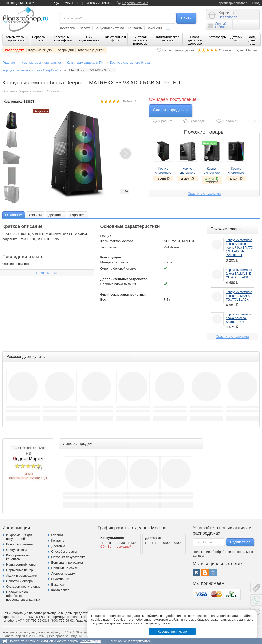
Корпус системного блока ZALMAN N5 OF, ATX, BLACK (239, 274)
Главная (9, 63)
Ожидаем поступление (23, 586)
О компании (60, 579)
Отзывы (53, 91)
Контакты (135, 28)
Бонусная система (109, 28)
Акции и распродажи (22, 575)
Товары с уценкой (91, 50)
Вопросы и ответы (20, 544)
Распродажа (15, 50)
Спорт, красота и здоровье (195, 40)
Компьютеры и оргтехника (16, 39)
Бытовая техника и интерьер (140, 40)
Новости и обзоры (20, 581)
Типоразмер (109, 247)
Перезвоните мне (135, 3)
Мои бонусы (120, 641)
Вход (256, 3)
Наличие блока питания (118, 284)
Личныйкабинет (217, 25)
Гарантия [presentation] (78, 215)
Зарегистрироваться (232, 3)
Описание (10, 91)
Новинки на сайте (65, 568)
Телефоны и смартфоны (63, 39)
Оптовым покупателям (68, 557)
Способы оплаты (64, 551)
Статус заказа (17, 550)
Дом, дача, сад (253, 40)
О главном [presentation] (14, 215)
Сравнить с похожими (204, 194)
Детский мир (236, 39)
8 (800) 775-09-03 (98, 3)
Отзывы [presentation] (35, 215)
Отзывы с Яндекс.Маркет (238, 50)
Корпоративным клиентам (18, 557)
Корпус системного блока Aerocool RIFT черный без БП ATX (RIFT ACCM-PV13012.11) (240, 248)
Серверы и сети (40, 39)
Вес (103, 300)
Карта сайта (60, 590)
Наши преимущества (178, 50)
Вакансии (154, 28)
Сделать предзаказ (171, 110)
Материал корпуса (114, 262)
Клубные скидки (41, 50)
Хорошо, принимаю (172, 631)
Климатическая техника (168, 39)
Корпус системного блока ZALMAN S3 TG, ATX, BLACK (239, 296)
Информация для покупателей (19, 537)
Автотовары (218, 37)
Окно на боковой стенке (118, 269)
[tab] (14, 215)
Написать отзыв (46, 273)
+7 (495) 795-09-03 (65, 3)
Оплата (85, 28)
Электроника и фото (115, 39)
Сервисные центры (21, 570)
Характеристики (31, 91)
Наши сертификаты (21, 564)
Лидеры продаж (63, 573)
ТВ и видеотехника (89, 39)
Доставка (67, 28)
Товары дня (65, 50)
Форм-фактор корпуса (117, 241)
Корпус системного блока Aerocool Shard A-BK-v (239, 318)
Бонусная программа (67, 562)
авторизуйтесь (142, 641)
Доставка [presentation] (56, 215)
